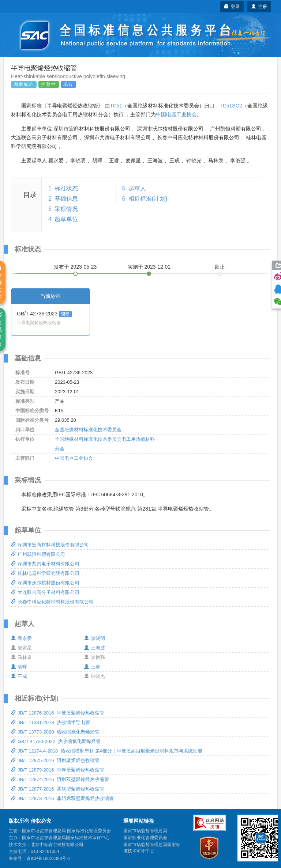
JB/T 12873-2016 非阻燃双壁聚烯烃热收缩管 (62, 798)
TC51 (116, 106)
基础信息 (66, 199)
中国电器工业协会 (176, 114)
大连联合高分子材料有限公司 (45, 592)
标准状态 (66, 188)
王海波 (95, 648)
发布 (75, 267)
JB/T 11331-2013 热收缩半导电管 (50, 722)
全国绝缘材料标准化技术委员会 (88, 430)
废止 (220, 267)
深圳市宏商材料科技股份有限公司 (50, 545)
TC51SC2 (231, 106)
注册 (259, 7)
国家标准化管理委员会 (145, 838)
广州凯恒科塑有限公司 (38, 554)
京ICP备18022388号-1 (48, 858)
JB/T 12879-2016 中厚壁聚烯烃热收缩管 (58, 770)
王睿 (92, 667)
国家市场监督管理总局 (145, 831)
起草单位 (66, 219)
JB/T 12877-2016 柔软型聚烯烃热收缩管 (58, 789)
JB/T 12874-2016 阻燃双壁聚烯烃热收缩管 (60, 779)
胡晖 (19, 667)
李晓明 (95, 638)
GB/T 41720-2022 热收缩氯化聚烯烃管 (56, 741)
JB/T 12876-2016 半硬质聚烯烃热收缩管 (58, 713)
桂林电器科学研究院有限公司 (45, 573)
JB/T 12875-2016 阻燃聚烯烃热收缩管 (55, 760)
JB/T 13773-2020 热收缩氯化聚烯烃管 (55, 732)
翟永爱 (21, 638)
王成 (19, 676)
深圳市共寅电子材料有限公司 (45, 564)
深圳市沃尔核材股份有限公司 (45, 583)
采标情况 (66, 209)
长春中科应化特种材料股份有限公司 (52, 602)
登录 (232, 7)
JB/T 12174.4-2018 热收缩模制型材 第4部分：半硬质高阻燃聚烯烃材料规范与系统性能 (107, 751)
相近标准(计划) (148, 199)
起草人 (137, 188)
